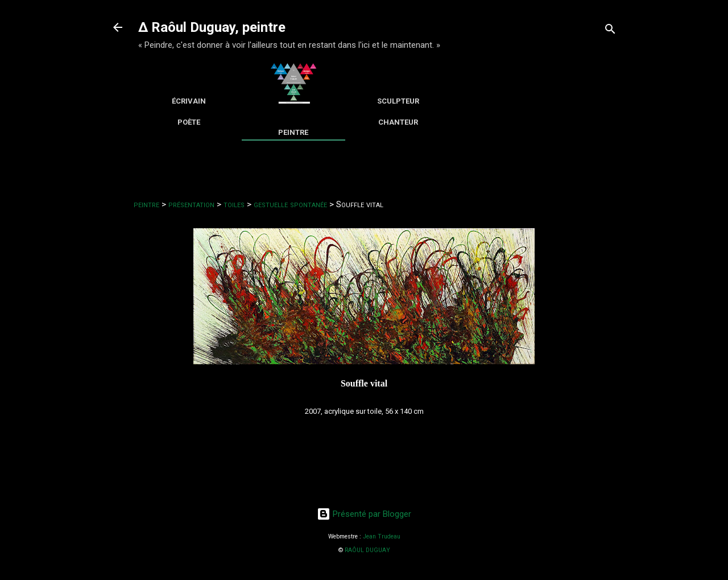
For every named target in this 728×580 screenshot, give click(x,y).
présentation (191, 204)
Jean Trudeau (382, 536)
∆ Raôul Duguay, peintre (212, 27)
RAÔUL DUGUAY (367, 550)
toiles (234, 204)
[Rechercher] (610, 31)
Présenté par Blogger (364, 514)
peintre (146, 204)
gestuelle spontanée (290, 204)
